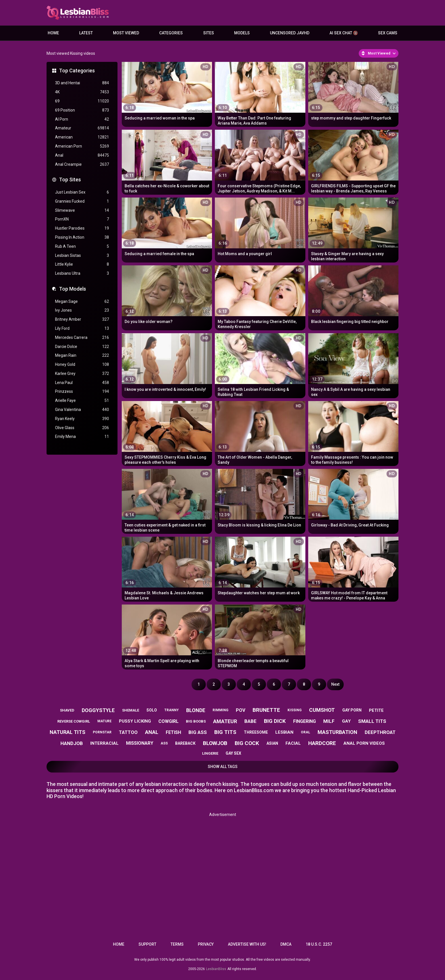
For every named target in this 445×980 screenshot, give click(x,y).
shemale (131, 710)
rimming (221, 710)
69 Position (82, 110)
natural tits (68, 732)
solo (152, 710)
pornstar (102, 732)
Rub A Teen (82, 246)
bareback (185, 743)
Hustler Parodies (82, 228)
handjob (72, 743)
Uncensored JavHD (290, 33)
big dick (275, 721)
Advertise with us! (247, 944)
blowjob (215, 743)
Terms (177, 944)
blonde (196, 710)
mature (104, 721)
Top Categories (77, 71)
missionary (140, 743)
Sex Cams (388, 33)
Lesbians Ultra (82, 273)
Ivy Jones (82, 310)
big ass (198, 732)
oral (306, 732)
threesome (256, 732)
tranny (172, 710)
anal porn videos (364, 743)
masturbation (337, 732)
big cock (247, 743)
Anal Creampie (82, 164)
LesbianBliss (216, 969)
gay (346, 721)
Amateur (82, 128)
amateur (225, 721)
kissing (295, 710)
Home (53, 33)
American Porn (82, 146)
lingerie (210, 753)
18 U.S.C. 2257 (319, 944)
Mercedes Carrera (82, 338)
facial (293, 743)
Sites (209, 33)
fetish (173, 732)
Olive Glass (82, 428)
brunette (266, 710)
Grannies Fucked (82, 201)
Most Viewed (126, 33)
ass (164, 743)
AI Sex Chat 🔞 (344, 33)
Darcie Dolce (82, 347)
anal (152, 732)
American (82, 137)
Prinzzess (82, 392)
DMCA (286, 944)
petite (376, 710)
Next (335, 684)
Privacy (206, 944)
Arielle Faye (82, 401)
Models (242, 33)
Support (147, 944)
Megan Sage (82, 302)
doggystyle (98, 710)
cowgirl (168, 721)
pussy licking (135, 721)
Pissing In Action (82, 237)
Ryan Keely (82, 419)
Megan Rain (82, 355)
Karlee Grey (82, 374)
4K (82, 92)
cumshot (322, 710)
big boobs (196, 721)
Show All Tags (223, 767)
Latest (86, 33)
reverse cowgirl (74, 721)
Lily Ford (82, 329)
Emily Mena (82, 437)
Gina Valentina (82, 410)
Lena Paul (82, 383)
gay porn (352, 710)
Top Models (73, 289)
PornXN (82, 219)
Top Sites (70, 180)
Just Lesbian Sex (82, 192)
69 (82, 101)
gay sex (233, 753)
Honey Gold (82, 365)
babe (250, 721)
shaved (67, 710)
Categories (171, 33)
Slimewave (82, 210)
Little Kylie (82, 264)
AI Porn (82, 119)
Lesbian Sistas (82, 256)
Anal (82, 155)
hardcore (322, 743)
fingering (305, 721)
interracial (104, 743)
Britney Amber (82, 319)
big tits (225, 732)
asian (272, 743)
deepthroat (380, 732)
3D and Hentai (82, 83)
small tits (372, 721)
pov (241, 710)
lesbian (284, 732)
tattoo (128, 732)
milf (329, 721)
